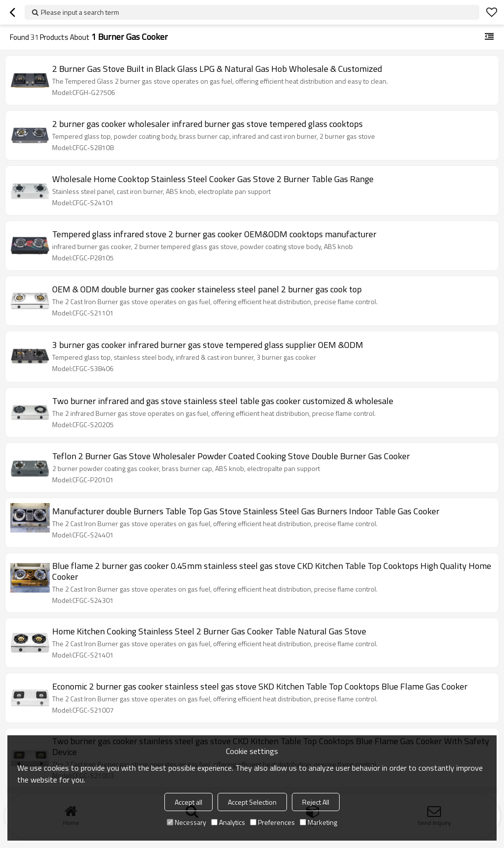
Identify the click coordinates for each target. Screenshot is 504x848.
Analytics (228, 822)
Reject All (316, 802)
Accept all (189, 802)
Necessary (187, 822)
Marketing (318, 822)
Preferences (272, 822)
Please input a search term (80, 12)
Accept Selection (252, 802)
